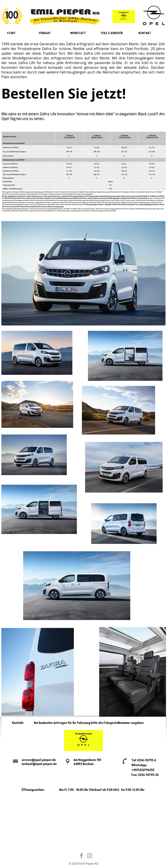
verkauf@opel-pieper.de (39, 764)
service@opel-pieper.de (39, 760)
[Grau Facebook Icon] (81, 856)
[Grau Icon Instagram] (90, 856)
